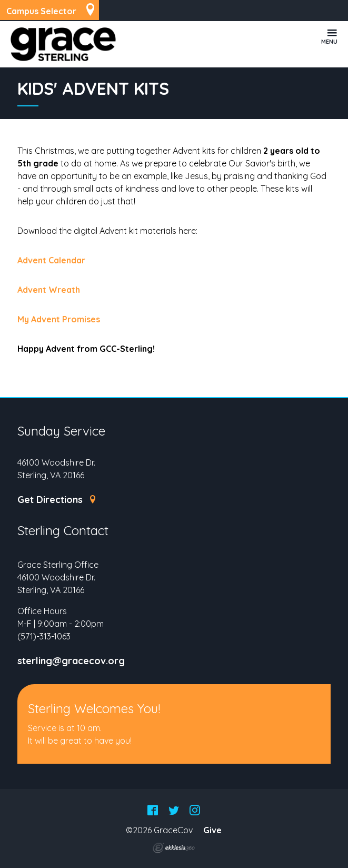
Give (212, 830)
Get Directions (57, 500)
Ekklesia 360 (174, 848)
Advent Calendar (51, 260)
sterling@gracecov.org (71, 661)
